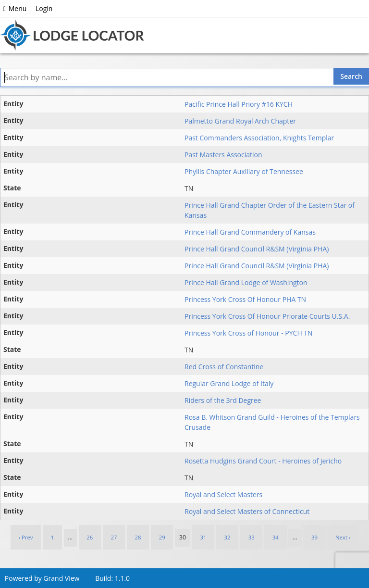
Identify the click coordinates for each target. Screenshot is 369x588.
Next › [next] (343, 537)
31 (203, 537)
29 (162, 537)
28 (138, 537)
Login (44, 8)
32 (228, 537)
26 (90, 537)
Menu (15, 8)
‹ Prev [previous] (26, 537)
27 (114, 537)
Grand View (61, 578)
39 (314, 537)
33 (252, 537)
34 (276, 537)
